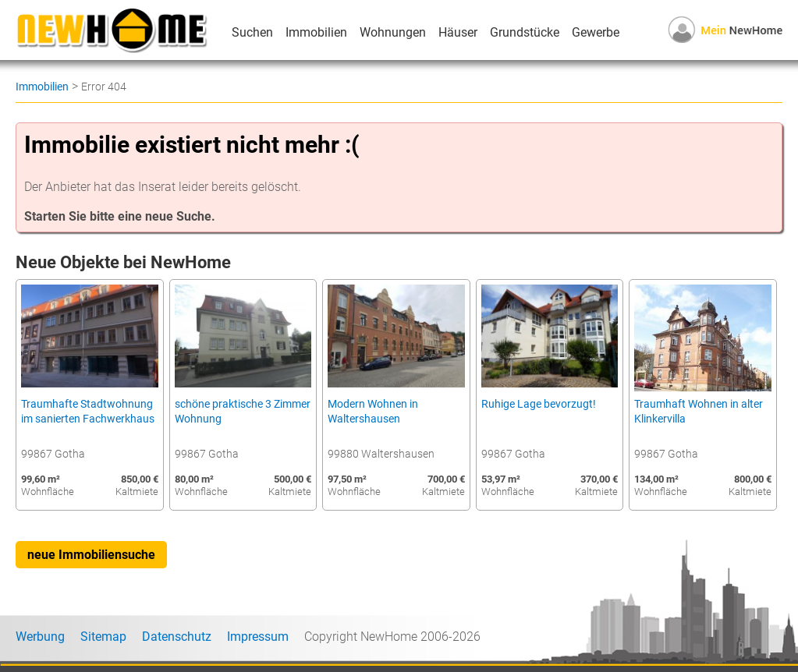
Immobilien (316, 32)
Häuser (458, 32)
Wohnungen (393, 32)
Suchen (252, 32)
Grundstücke (525, 32)
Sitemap (103, 637)
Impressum (258, 637)
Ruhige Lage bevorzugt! (539, 404)
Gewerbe (596, 32)
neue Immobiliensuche (91, 555)
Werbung (40, 637)
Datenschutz (177, 637)
